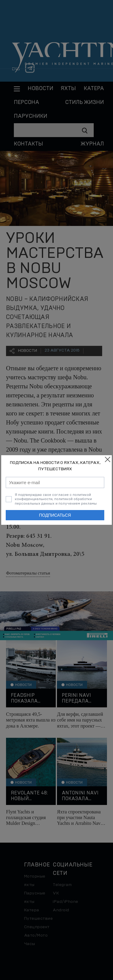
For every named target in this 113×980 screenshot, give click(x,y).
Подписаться (55, 515)
